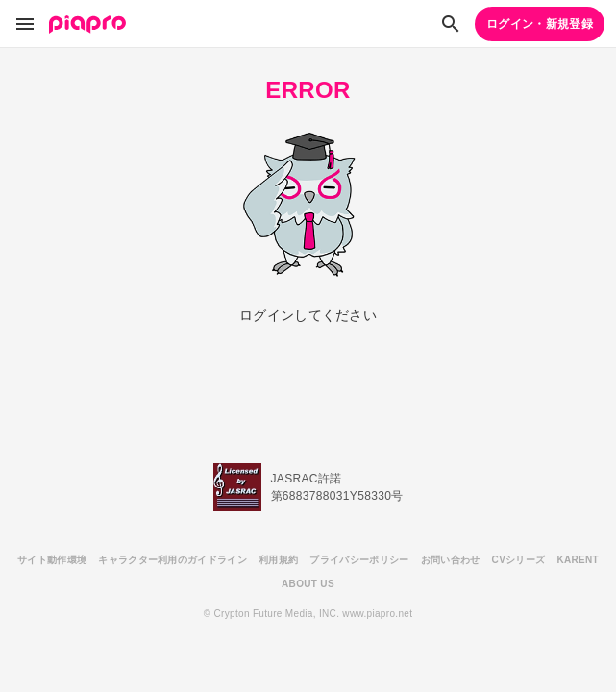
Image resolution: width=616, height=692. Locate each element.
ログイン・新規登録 (540, 24)
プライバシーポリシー (359, 560)
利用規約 (278, 560)
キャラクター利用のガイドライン (172, 560)
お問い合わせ (451, 560)
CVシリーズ (519, 560)
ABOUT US (308, 584)
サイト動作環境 (52, 560)
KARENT (578, 560)
